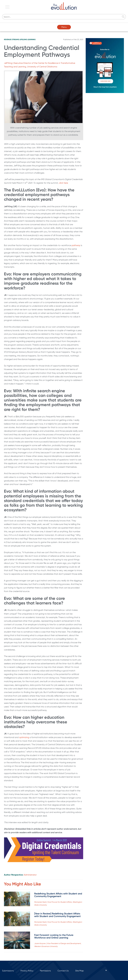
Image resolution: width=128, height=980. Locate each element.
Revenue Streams (12, 39)
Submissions (8, 971)
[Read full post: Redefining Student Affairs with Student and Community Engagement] (17, 899)
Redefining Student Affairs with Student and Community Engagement (58, 895)
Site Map (79, 971)
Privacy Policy (27, 971)
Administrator (30, 875)
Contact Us (63, 971)
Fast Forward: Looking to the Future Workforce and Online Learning (54, 936)
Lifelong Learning (28, 39)
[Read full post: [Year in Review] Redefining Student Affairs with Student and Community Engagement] (17, 919)
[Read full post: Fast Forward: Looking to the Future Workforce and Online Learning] (17, 941)
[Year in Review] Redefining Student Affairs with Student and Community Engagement (57, 915)
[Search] (64, 17)
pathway (76, 245)
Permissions (45, 971)
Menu (64, 27)
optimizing (24, 737)
